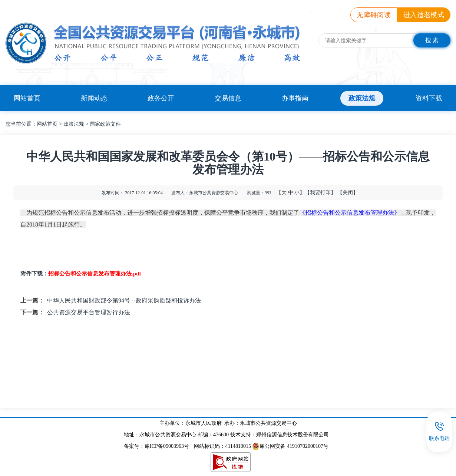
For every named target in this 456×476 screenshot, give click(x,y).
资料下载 (429, 98)
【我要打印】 (320, 193)
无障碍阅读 (374, 15)
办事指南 (295, 98)
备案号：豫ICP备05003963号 (156, 446)
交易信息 (228, 98)
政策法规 (362, 98)
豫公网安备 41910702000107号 (290, 446)
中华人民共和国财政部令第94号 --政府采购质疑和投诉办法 (124, 300)
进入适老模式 (424, 15)
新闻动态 (94, 98)
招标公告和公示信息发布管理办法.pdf (95, 274)
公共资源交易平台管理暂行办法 (89, 312)
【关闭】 (348, 193)
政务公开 (161, 98)
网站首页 (27, 98)
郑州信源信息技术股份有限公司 (293, 435)
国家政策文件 (105, 124)
